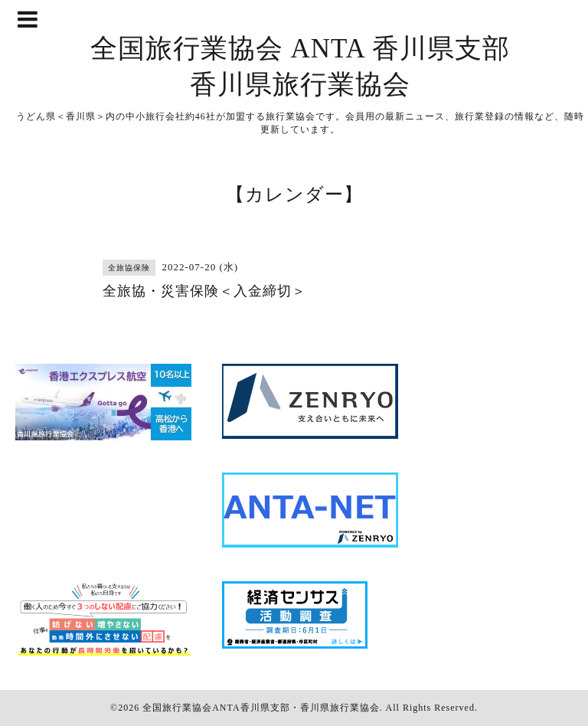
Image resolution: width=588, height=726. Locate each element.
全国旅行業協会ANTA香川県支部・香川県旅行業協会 (261, 708)
